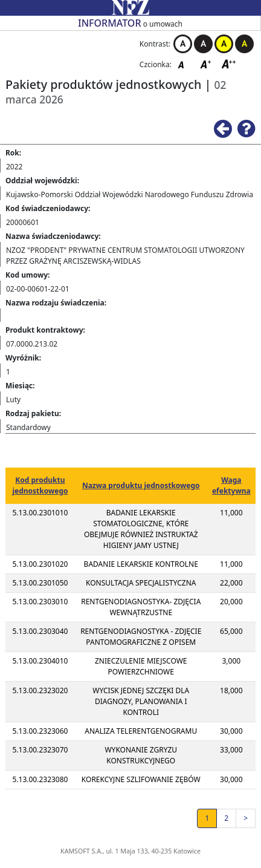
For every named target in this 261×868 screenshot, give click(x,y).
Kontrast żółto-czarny (224, 44)
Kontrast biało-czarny (183, 44)
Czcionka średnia (207, 64)
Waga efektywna (231, 485)
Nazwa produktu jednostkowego (141, 485)
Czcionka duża (229, 64)
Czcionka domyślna (184, 64)
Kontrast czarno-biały (203, 44)
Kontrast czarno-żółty (244, 44)
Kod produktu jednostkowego (40, 485)
